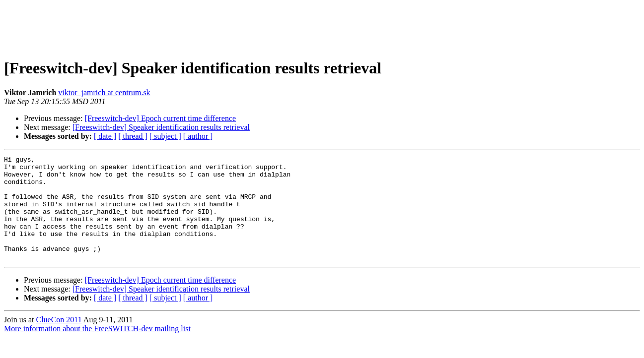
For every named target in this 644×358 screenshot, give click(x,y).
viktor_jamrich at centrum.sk (104, 92)
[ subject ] (165, 136)
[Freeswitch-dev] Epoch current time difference (160, 118)
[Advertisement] (322, 26)
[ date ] (105, 136)
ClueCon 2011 (59, 340)
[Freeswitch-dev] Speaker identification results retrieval (161, 127)
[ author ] (198, 136)
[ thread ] (133, 136)
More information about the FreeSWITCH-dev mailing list (97, 349)
